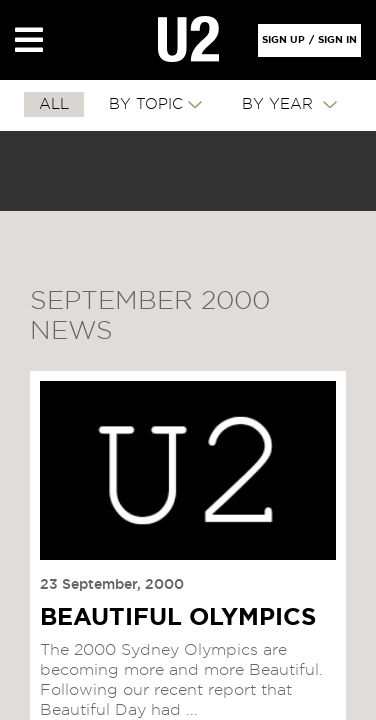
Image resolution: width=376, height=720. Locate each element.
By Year (280, 104)
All (54, 104)
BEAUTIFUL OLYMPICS (178, 618)
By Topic (146, 104)
